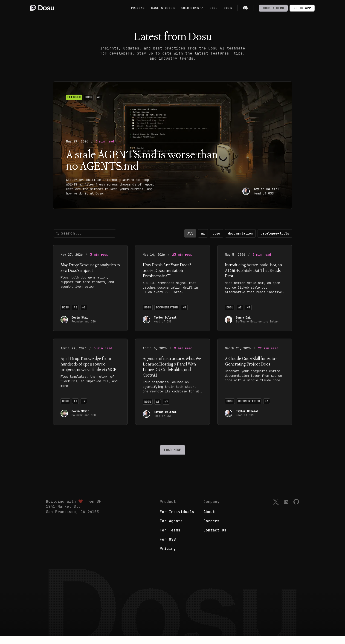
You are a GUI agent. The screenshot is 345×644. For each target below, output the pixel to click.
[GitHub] (296, 510)
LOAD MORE (172, 454)
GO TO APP (302, 8)
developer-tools (275, 237)
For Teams (170, 538)
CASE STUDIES (163, 8)
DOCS (228, 8)
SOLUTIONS (192, 8)
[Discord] (245, 8)
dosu (216, 237)
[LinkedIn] (286, 510)
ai (203, 237)
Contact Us (215, 538)
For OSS (168, 547)
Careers (212, 529)
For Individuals (177, 520)
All (190, 237)
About (209, 520)
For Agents (171, 529)
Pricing (168, 557)
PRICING (138, 8)
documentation (241, 237)
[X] (276, 510)
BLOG (214, 8)
